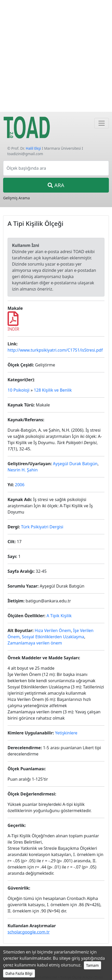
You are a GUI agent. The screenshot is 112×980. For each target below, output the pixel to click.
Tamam (93, 965)
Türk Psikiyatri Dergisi (42, 527)
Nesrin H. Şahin (23, 470)
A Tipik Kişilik (59, 616)
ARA (56, 185)
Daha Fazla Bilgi (19, 973)
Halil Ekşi (33, 148)
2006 (20, 485)
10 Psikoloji (18, 390)
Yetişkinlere (66, 733)
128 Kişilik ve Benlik (53, 390)
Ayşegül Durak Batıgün (75, 464)
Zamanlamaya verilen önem (35, 643)
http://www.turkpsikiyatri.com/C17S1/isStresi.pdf (55, 350)
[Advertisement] (56, 56)
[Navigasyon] (102, 123)
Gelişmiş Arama (16, 198)
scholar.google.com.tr (29, 932)
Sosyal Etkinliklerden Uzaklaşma (53, 637)
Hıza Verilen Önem (53, 630)
